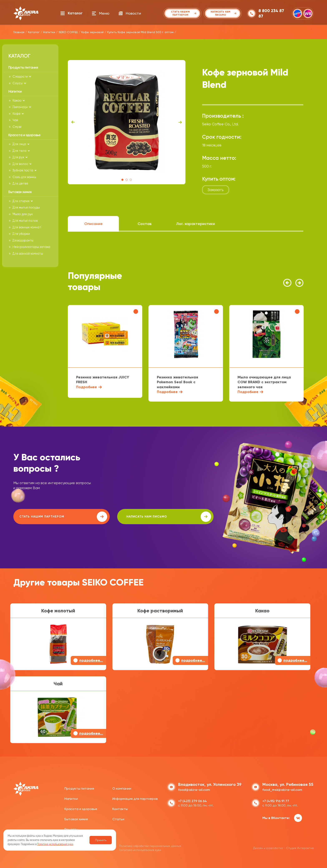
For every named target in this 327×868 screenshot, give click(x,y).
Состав (145, 224)
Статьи (118, 819)
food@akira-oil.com (194, 789)
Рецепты (71, 829)
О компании (122, 788)
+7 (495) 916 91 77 (276, 801)
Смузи (17, 127)
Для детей (20, 183)
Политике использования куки (55, 844)
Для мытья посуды (26, 207)
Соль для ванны (24, 177)
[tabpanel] (127, 122)
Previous (73, 122)
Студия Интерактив (300, 847)
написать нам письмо (131, 517)
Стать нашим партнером (51, 517)
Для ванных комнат (27, 227)
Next (180, 122)
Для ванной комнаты (28, 254)
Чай (15, 120)
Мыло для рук (23, 214)
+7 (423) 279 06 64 (192, 801)
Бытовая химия (76, 819)
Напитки (71, 798)
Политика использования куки (140, 849)
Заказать (216, 190)
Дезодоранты (23, 240)
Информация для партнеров (135, 798)
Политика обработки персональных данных (150, 845)
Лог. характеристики (196, 224)
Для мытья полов (25, 221)
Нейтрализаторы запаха (31, 247)
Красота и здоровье (81, 808)
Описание (93, 224)
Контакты (120, 808)
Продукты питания (79, 788)
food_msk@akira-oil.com (282, 789)
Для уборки (21, 234)
